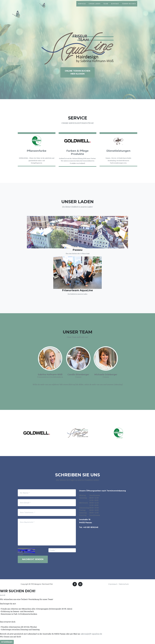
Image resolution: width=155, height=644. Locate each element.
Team (106, 5)
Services (82, 5)
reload (20, 554)
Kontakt (115, 5)
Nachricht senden (33, 559)
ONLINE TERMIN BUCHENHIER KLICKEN (77, 72)
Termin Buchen (129, 5)
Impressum (113, 584)
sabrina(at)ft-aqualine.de (91, 634)
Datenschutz (124, 584)
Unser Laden (95, 5)
